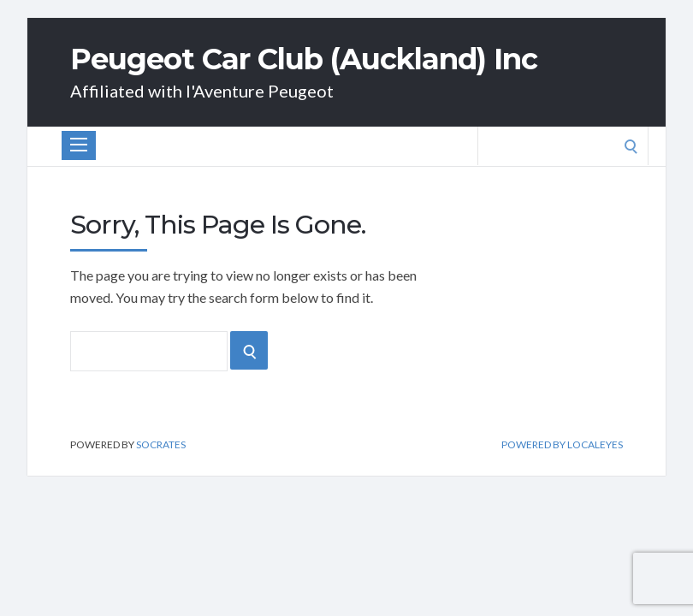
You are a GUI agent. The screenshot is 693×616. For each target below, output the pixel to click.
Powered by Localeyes (562, 445)
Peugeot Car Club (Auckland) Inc (304, 59)
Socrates (161, 444)
